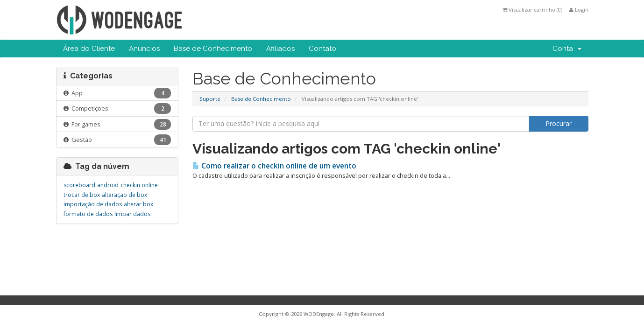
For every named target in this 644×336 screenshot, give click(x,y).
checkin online (139, 185)
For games (117, 124)
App (117, 93)
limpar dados (132, 214)
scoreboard (79, 185)
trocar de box (82, 195)
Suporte (210, 99)
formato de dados (88, 214)
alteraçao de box (124, 195)
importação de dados (93, 204)
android (108, 185)
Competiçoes (117, 108)
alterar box (138, 204)
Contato (322, 49)
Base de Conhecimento (213, 49)
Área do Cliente (89, 49)
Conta (567, 49)
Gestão (117, 140)
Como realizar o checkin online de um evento (274, 166)
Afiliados (280, 49)
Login (579, 10)
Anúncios (144, 49)
